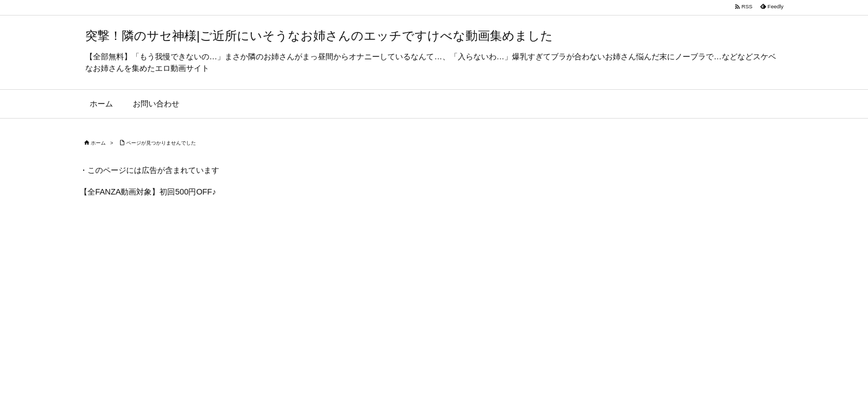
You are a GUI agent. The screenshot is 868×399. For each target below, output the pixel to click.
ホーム (98, 143)
